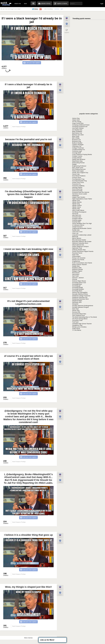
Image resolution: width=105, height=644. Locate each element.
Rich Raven (76, 273)
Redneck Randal (77, 269)
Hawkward (76, 196)
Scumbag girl (76, 286)
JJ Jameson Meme (78, 225)
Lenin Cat (75, 233)
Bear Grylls (76, 136)
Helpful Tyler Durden (79, 197)
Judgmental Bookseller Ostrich (82, 228)
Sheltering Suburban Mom (80, 299)
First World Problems (79, 176)
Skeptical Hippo (77, 301)
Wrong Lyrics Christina (79, 327)
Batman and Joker (78, 135)
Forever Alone (77, 177)
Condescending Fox (79, 150)
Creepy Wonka (77, 158)
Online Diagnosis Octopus (80, 246)
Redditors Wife (77, 268)
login (102, 4)
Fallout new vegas (78, 171)
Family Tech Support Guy (80, 173)
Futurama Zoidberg (78, 186)
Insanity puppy (77, 220)
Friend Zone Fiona (78, 182)
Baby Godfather (77, 131)
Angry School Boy (78, 123)
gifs (62, 9)
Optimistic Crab (77, 248)
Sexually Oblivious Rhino (80, 294)
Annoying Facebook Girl (80, 127)
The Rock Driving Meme (80, 319)
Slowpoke (75, 304)
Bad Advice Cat (77, 133)
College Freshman (78, 148)
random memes (33, 3)
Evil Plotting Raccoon (79, 169)
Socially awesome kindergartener (83, 306)
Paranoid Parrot (77, 253)
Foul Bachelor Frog (78, 179)
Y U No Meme (77, 330)
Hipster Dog (76, 204)
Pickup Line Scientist (79, 258)
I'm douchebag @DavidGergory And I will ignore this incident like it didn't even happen (28, 194)
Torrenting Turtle (77, 320)
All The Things (77, 122)
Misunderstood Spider (79, 240)
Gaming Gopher (77, 187)
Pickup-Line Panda (78, 260)
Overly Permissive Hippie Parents (83, 251)
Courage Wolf (77, 153)
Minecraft (75, 237)
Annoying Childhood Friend (81, 125)
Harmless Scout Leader (80, 194)
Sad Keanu (76, 274)
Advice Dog (76, 118)
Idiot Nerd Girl (77, 215)
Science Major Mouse (79, 281)
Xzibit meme (76, 329)
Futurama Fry (76, 184)
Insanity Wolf (76, 222)
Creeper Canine (77, 156)
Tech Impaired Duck (78, 315)
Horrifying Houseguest (79, 212)
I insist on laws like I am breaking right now (28, 249)
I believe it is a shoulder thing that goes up (28, 535)
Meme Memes (77, 238)
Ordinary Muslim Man (79, 250)
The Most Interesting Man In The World (84, 317)
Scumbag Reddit (77, 288)
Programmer (76, 261)
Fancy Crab (76, 174)
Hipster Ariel (76, 200)
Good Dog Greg (77, 189)
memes (57, 9)
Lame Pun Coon (77, 232)
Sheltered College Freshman (81, 296)
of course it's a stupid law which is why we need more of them (28, 357)
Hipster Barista (77, 202)
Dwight (74, 164)
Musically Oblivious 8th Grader (82, 242)
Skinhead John (77, 302)
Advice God (76, 120)
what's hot (18, 4)
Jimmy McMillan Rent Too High (82, 223)
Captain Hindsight (78, 145)
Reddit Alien (76, 266)
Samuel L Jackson (78, 278)
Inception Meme (77, 219)
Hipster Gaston (77, 205)
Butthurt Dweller (77, 143)
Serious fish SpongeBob (80, 292)
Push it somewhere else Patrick (82, 263)
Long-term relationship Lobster (82, 235)
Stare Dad (75, 309)
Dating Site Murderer (79, 159)
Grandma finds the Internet (81, 192)
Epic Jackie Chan (78, 168)
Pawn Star (75, 255)
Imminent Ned (77, 217)
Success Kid (76, 312)
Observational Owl (78, 245)
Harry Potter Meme (78, 210)
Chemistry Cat (77, 146)
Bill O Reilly (76, 138)
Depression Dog (77, 161)
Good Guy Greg (77, 191)
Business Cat (76, 140)
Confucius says (77, 151)
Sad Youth (75, 276)
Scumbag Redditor (78, 289)
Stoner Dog (76, 311)
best (25, 4)
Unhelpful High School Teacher (82, 324)
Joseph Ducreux (77, 227)
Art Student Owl (77, 130)
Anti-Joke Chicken (78, 128)
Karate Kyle (76, 230)
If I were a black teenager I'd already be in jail (28, 86)
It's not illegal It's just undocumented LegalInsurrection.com (28, 303)
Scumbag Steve (77, 291)
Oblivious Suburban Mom (80, 243)
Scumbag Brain (77, 284)
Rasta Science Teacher (79, 265)
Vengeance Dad (77, 325)
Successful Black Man (79, 314)
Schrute (75, 279)
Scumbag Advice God (79, 283)
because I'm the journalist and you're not (28, 139)
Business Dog (77, 141)
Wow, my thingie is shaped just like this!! (28, 587)
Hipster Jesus (77, 207)
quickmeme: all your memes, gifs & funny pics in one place (6, 4)
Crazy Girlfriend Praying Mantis (82, 154)
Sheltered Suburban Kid (80, 297)
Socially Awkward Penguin (80, 307)
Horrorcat (75, 214)
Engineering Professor (79, 166)
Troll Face (75, 322)
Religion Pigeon (77, 271)
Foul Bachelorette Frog (79, 181)
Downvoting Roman (78, 163)
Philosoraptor (76, 256)
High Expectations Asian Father (82, 199)
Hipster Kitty (76, 209)
